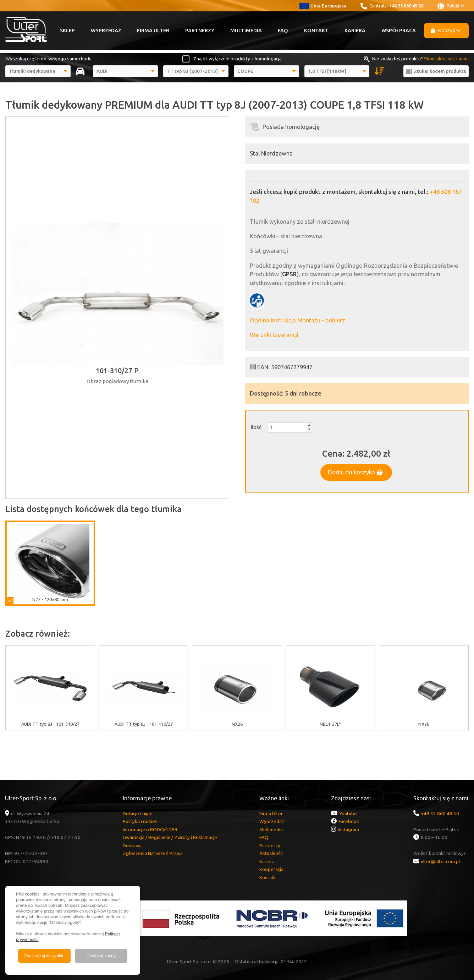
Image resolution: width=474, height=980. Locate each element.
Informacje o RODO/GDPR (150, 829)
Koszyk (446, 30)
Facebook (349, 821)
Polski (451, 6)
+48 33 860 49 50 (406, 6)
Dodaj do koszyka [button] (355, 472)
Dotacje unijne (138, 813)
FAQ (283, 31)
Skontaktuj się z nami (446, 59)
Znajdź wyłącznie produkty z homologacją (238, 59)
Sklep (67, 31)
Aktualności (271, 853)
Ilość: (257, 427)
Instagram (348, 829)
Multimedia (246, 31)
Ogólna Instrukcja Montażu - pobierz (297, 320)
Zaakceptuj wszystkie (44, 956)
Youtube (348, 813)
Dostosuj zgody (101, 956)
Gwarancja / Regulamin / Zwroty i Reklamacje (170, 837)
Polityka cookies (140, 821)
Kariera (355, 31)
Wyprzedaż (106, 31)
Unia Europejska (323, 6)
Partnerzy (200, 31)
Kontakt (316, 31)
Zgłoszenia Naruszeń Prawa (153, 853)
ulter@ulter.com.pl (440, 861)
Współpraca (399, 31)
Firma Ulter (153, 31)
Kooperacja (271, 869)
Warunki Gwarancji (274, 335)
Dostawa (132, 845)
